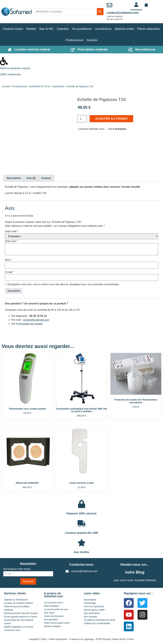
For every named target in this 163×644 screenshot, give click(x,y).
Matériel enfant (124, 29)
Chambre (63, 29)
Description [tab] (14, 178)
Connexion (136, 10)
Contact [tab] (46, 178)
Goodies (92, 40)
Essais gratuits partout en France (21, 617)
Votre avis (11, 241)
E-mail (9, 272)
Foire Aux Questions (94, 606)
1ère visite (49, 613)
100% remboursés (10, 74)
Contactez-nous (81, 565)
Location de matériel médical (18, 603)
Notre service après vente (57, 623)
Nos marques (91, 617)
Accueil (6, 86)
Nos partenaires (92, 613)
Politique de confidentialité (97, 623)
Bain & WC (46, 29)
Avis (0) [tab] (31, 178)
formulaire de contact (30, 324)
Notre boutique (51, 606)
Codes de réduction (54, 616)
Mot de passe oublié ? (95, 610)
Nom (8, 260)
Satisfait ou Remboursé (16, 600)
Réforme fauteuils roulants (15, 68)
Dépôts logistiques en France (19, 627)
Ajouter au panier (111, 119)
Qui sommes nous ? (54, 603)
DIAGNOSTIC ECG (40, 86)
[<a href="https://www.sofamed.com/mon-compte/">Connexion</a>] (136, 5)
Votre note (12, 231)
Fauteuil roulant (13, 29)
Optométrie (59, 86)
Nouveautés (90, 600)
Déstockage (90, 603)
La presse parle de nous (56, 609)
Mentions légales (52, 626)
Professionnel (74, 40)
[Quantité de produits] (82, 119)
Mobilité (31, 29)
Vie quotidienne (82, 29)
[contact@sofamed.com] (109, 5)
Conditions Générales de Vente (100, 620)
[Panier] (146, 5)
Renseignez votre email (17, 569)
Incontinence (103, 29)
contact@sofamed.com (123, 13)
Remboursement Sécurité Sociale (21, 613)
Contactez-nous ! (13, 630)
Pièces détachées (149, 29)
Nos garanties (51, 619)
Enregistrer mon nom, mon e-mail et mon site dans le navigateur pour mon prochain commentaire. (64, 284)
